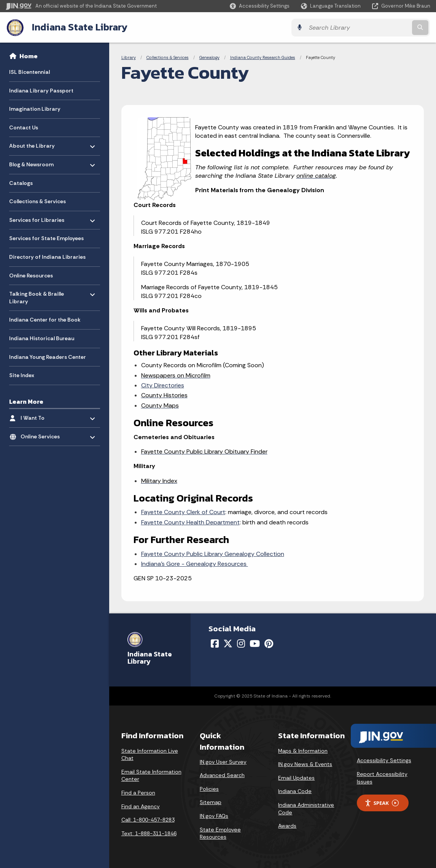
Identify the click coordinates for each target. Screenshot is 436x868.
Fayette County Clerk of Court (183, 512)
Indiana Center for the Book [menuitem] (45, 320)
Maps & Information (303, 750)
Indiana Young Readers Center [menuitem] (48, 357)
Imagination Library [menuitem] (35, 109)
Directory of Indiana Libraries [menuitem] (47, 256)
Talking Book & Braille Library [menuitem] (37, 295)
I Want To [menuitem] (43, 416)
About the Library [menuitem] (32, 144)
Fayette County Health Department (190, 522)
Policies (209, 788)
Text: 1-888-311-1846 (149, 833)
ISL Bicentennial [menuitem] (29, 72)
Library (129, 57)
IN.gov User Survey (223, 761)
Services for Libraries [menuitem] (37, 218)
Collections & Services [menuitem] (37, 201)
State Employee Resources (220, 833)
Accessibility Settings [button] (384, 760)
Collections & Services (168, 57)
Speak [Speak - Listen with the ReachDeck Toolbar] (382, 802)
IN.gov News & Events (305, 764)
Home (29, 56)
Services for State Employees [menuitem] (46, 238)
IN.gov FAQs (214, 815)
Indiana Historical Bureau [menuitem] (42, 338)
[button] (260, 6)
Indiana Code (295, 791)
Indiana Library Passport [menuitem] (41, 90)
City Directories (163, 385)
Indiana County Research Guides (263, 57)
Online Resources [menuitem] (31, 275)
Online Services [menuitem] (43, 434)
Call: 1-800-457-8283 (148, 819)
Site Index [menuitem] (22, 375)
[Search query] (379, 27)
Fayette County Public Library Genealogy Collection (213, 553)
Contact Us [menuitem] (24, 127)
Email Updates (296, 777)
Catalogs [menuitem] (21, 183)
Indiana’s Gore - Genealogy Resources (195, 563)
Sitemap (211, 802)
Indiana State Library (79, 27)
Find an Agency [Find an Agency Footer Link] (141, 806)
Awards (287, 825)
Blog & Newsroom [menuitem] (31, 162)
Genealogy (209, 57)
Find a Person (138, 792)
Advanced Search (222, 775)
